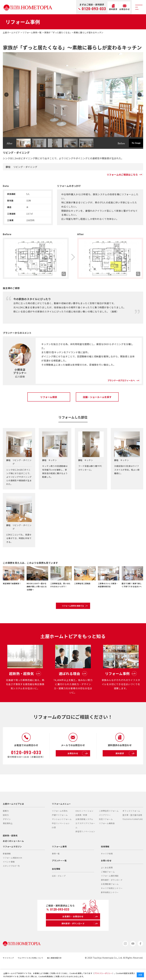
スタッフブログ (11, 880)
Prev (8, 95)
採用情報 (105, 861)
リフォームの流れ (60, 825)
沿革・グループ (59, 890)
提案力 (6, 825)
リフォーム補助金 (107, 838)
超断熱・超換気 (10, 850)
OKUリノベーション (84, 825)
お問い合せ (106, 875)
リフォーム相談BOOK (13, 872)
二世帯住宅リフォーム (109, 825)
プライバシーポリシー (103, 973)
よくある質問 (107, 882)
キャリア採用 (107, 868)
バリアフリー (105, 829)
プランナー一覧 (59, 875)
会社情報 (56, 883)
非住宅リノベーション (85, 846)
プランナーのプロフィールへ (120, 378)
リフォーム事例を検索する (79, 609)
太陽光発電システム (84, 833)
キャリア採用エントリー (112, 902)
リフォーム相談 (49, 397)
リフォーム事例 (59, 861)
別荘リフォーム (106, 833)
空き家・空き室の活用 (132, 829)
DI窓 (54, 842)
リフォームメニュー (61, 818)
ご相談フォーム (108, 886)
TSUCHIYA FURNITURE (133, 833)
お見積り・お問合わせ (79, 932)
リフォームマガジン (12, 861)
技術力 (6, 829)
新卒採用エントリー (110, 906)
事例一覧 (56, 868)
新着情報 (7, 868)
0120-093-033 (94, 9)
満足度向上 (8, 838)
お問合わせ (78, 768)
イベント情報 (9, 876)
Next (138, 95)
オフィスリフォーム (131, 825)
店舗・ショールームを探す (97, 397)
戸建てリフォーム (60, 829)
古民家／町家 (81, 829)
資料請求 (126, 768)
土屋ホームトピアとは (13, 818)
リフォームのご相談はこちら (125, 175)
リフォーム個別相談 (110, 890)
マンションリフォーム (62, 833)
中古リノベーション (61, 838)
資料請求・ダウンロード (112, 894)
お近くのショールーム (13, 855)
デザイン (7, 833)
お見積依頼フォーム (110, 898)
